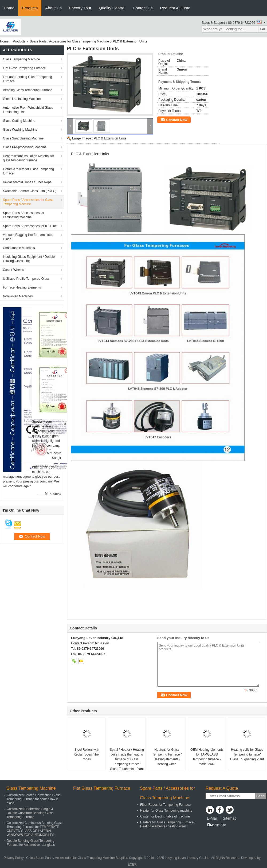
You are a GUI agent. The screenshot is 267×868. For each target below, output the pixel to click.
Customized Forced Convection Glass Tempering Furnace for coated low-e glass (34, 799)
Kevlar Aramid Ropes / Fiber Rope (27, 182)
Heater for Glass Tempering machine (166, 811)
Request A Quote (175, 8)
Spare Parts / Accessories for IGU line (30, 226)
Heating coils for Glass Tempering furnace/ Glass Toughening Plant (247, 754)
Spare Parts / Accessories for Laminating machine (24, 215)
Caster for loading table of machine (165, 816)
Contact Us (143, 8)
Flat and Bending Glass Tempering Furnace (28, 79)
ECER (132, 865)
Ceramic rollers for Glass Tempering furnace (28, 171)
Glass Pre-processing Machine (25, 147)
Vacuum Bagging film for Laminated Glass (28, 237)
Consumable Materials (19, 248)
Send (260, 796)
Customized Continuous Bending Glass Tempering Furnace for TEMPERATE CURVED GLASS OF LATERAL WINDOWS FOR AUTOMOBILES (35, 829)
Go (263, 29)
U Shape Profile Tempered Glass (26, 279)
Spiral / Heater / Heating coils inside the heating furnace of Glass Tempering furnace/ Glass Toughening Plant (127, 759)
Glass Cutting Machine (19, 121)
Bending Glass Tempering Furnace (28, 90)
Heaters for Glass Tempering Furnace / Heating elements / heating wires (167, 757)
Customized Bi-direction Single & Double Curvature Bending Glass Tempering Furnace (30, 813)
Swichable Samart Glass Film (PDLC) (30, 191)
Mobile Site (216, 825)
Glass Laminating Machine (22, 99)
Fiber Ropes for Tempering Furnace (165, 805)
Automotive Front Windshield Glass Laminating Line (28, 110)
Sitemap (229, 818)
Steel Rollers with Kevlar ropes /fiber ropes (87, 754)
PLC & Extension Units (110, 138)
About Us (53, 8)
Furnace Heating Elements (22, 287)
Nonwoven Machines (18, 296)
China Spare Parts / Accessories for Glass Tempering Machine (70, 858)
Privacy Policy (14, 858)
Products (30, 8)
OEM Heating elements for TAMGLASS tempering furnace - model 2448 (207, 757)
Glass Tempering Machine (21, 59)
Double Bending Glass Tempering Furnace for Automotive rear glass (31, 843)
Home (9, 8)
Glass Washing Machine (20, 130)
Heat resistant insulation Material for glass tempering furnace (28, 158)
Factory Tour (80, 8)
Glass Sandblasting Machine (23, 138)
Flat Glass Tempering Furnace (24, 68)
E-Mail (212, 818)
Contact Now (177, 120)
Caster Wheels (13, 270)
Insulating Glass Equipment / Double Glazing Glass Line (29, 259)
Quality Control (112, 8)
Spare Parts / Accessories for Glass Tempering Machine (69, 41)
